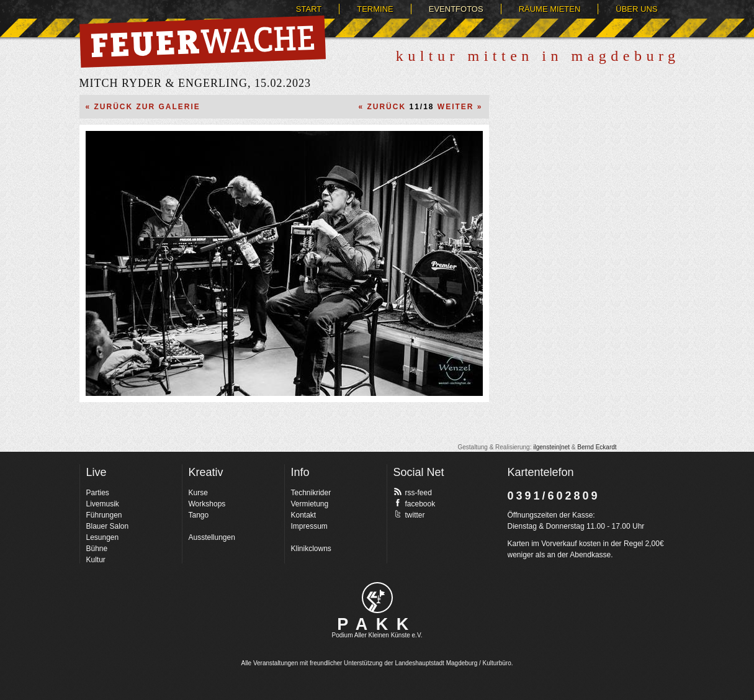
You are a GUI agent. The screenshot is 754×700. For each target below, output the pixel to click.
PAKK (377, 624)
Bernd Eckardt (597, 447)
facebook (415, 503)
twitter (409, 514)
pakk (377, 598)
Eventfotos (456, 9)
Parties (98, 493)
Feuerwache (203, 42)
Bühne (97, 549)
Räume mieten (550, 9)
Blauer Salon (108, 526)
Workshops (207, 504)
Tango (199, 515)
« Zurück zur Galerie (143, 107)
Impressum (309, 526)
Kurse (198, 493)
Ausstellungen (212, 537)
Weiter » (460, 107)
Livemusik (103, 504)
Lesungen (103, 537)
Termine (375, 9)
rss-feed (413, 492)
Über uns (636, 9)
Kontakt (304, 515)
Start (309, 9)
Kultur (96, 560)
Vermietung (310, 504)
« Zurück (382, 107)
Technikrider (311, 493)
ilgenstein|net (551, 447)
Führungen (104, 515)
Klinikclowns (311, 549)
